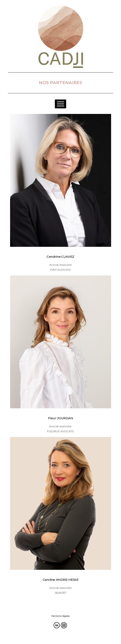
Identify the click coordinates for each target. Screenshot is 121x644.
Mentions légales (60, 616)
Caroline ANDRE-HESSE (60, 580)
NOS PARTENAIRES (61, 83)
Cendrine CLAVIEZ (60, 257)
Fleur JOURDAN (60, 418)
